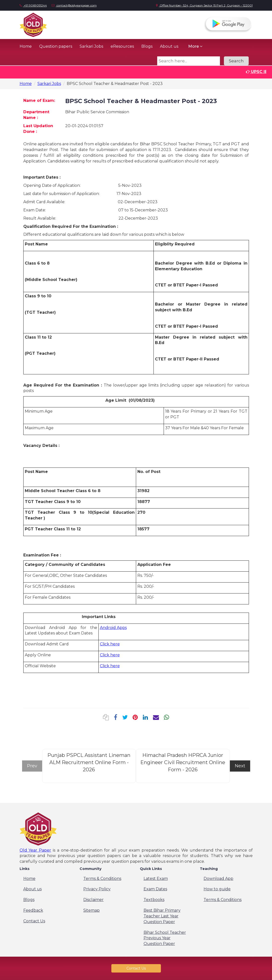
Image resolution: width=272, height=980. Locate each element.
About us (169, 46)
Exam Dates (155, 889)
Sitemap (91, 910)
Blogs (147, 46)
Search (236, 61)
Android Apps (113, 628)
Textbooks (154, 900)
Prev (32, 766)
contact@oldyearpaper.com (74, 5)
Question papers (56, 46)
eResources (122, 46)
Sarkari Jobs (91, 46)
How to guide (217, 889)
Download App (218, 879)
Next (240, 766)
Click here (110, 644)
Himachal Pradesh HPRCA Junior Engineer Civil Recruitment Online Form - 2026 (183, 762)
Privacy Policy (97, 889)
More (195, 46)
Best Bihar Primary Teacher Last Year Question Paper (162, 916)
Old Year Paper (35, 850)
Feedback (33, 910)
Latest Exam (156, 879)
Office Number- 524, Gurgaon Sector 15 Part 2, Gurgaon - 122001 (204, 5)
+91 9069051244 (33, 5)
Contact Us (34, 921)
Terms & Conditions (102, 879)
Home (26, 46)
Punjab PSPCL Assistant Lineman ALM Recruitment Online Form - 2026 (89, 762)
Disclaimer (93, 900)
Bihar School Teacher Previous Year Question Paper (165, 938)
